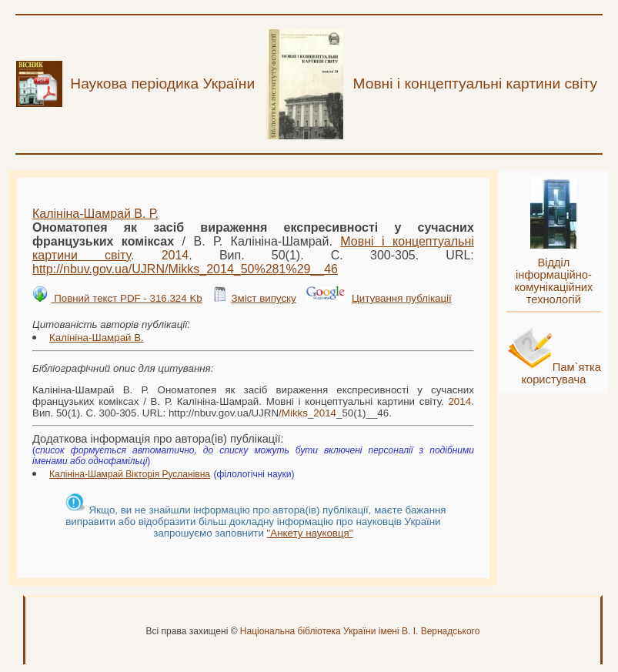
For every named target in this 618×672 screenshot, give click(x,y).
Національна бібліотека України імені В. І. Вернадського (360, 631)
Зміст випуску (263, 298)
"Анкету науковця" (310, 533)
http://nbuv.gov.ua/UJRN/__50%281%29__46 (185, 269)
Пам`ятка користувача (561, 373)
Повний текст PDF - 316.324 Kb (126, 298)
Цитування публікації (402, 298)
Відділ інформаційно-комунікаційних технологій (553, 281)
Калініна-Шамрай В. (97, 338)
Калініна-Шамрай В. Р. (95, 214)
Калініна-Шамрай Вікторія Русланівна (130, 474)
